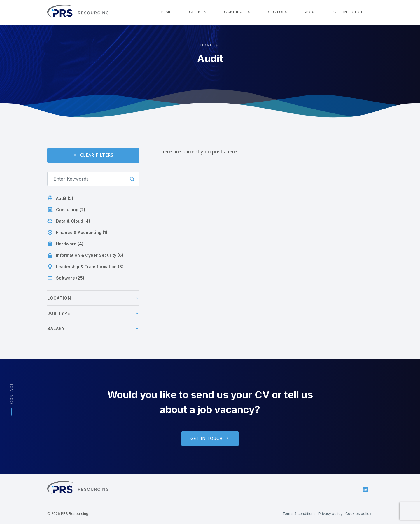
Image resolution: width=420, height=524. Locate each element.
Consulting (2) (66, 210)
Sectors (278, 12)
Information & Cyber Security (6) (85, 255)
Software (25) (66, 278)
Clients (198, 12)
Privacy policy (330, 514)
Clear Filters (93, 155)
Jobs (310, 12)
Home (166, 12)
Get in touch (349, 12)
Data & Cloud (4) (69, 221)
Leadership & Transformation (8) (85, 267)
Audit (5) (60, 198)
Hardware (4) (65, 244)
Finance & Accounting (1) (77, 233)
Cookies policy (358, 514)
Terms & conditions (299, 514)
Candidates (237, 12)
